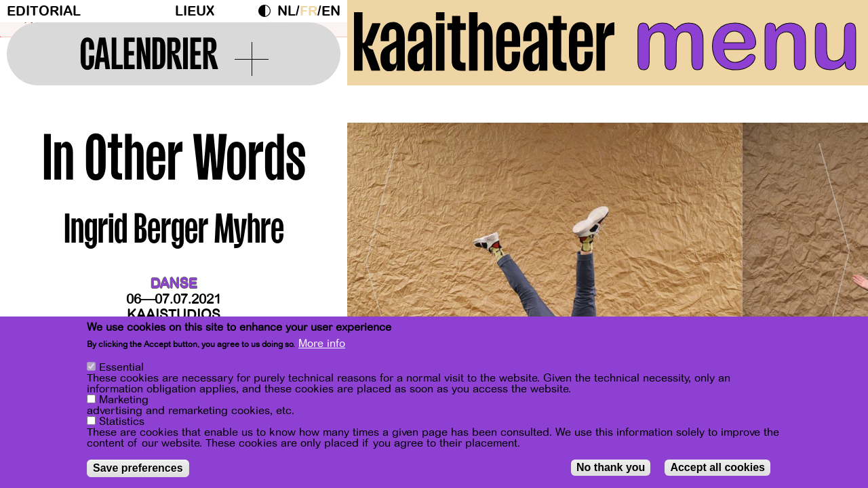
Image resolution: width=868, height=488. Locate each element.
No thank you (611, 468)
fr (309, 11)
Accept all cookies (717, 468)
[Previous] (381, 257)
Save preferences (138, 469)
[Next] (834, 257)
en (331, 11)
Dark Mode (268, 11)
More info (322, 344)
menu (747, 41)
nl (287, 11)
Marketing (124, 401)
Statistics (122, 422)
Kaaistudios (174, 315)
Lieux (195, 11)
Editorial (44, 11)
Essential (121, 368)
